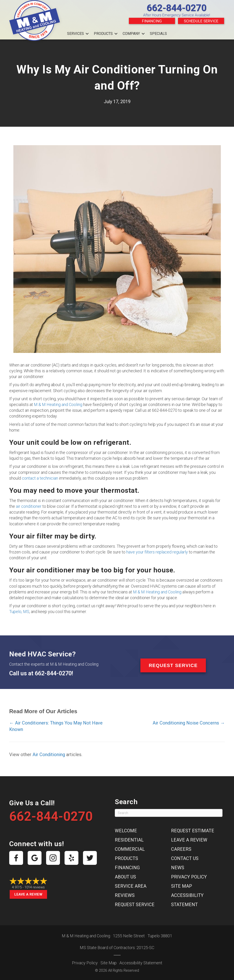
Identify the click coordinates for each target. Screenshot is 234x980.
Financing (152, 21)
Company (131, 34)
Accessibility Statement (141, 963)
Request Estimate (193, 831)
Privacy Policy (189, 877)
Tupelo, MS (19, 612)
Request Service (135, 905)
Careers (181, 849)
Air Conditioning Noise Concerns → (189, 723)
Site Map (182, 886)
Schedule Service (201, 21)
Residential (129, 840)
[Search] (169, 813)
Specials (158, 34)
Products (103, 34)
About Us (125, 877)
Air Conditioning (49, 755)
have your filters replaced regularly (157, 552)
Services (76, 34)
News (178, 868)
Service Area (131, 886)
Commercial (130, 849)
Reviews (125, 895)
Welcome (126, 831)
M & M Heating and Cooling (58, 404)
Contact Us (185, 858)
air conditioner (29, 506)
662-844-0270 (177, 8)
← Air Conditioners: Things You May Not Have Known (56, 726)
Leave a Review (28, 894)
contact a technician (40, 478)
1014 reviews (35, 887)
